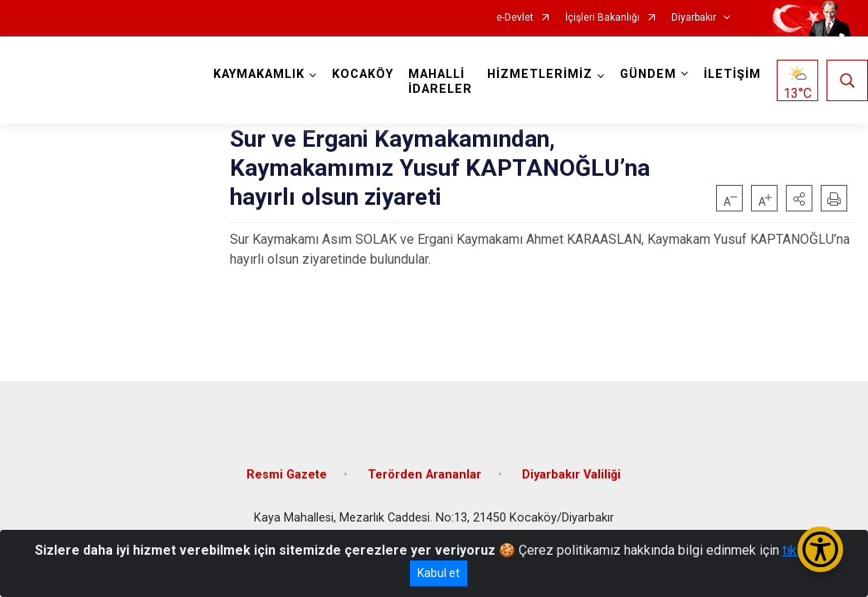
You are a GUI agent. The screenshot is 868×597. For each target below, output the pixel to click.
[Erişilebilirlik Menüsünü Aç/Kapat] (820, 549)
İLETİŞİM (732, 74)
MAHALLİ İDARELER (440, 82)
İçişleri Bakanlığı (602, 18)
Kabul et (439, 573)
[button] (799, 198)
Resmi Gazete (287, 475)
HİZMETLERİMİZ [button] (540, 74)
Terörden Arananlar (424, 475)
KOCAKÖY (363, 74)
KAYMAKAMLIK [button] (259, 74)
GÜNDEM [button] (648, 74)
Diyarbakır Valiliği (571, 475)
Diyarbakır (694, 18)
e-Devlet (515, 18)
